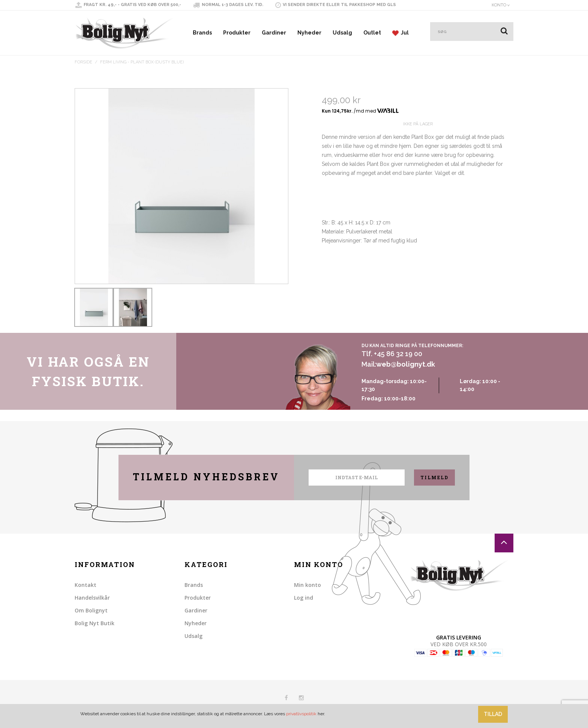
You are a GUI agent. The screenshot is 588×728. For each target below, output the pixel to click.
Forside (83, 62)
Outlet (372, 33)
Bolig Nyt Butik (94, 623)
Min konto (307, 585)
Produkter (237, 33)
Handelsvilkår (92, 598)
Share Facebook (329, 289)
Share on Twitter (344, 289)
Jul (400, 33)
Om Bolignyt (91, 610)
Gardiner (274, 33)
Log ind (304, 598)
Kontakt (85, 585)
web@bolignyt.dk (406, 364)
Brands (202, 33)
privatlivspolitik (301, 714)
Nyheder (309, 33)
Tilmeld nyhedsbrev (206, 477)
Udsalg (342, 33)
